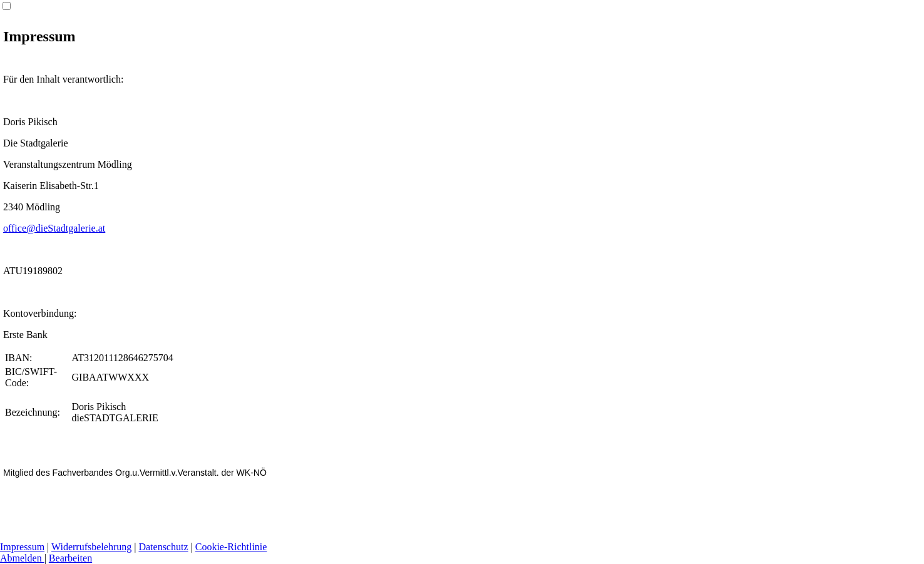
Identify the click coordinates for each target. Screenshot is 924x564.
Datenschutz (163, 547)
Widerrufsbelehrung (91, 547)
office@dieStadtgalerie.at (54, 228)
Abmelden (22, 558)
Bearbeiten (70, 558)
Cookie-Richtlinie (231, 547)
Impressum (22, 547)
